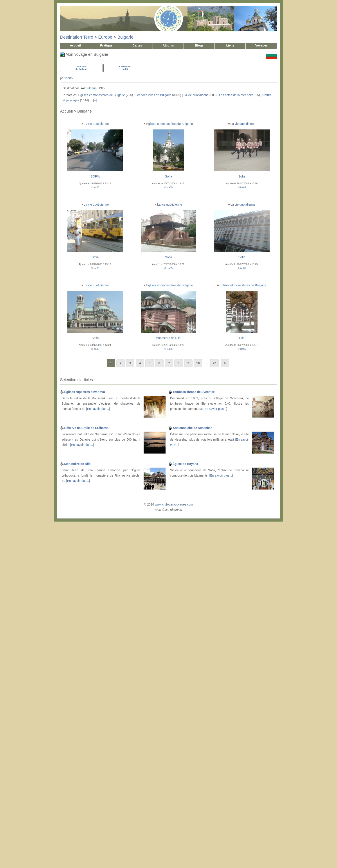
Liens (230, 45)
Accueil (75, 45)
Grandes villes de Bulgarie (153, 95)
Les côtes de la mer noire (236, 95)
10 (198, 363)
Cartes (137, 45)
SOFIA (95, 176)
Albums (168, 45)
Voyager (261, 45)
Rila (242, 338)
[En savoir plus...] (98, 409)
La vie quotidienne (196, 95)
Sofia (169, 176)
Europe (105, 37)
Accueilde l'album (81, 68)
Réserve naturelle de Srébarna (86, 428)
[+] (95, 100)
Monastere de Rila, (169, 338)
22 (214, 363)
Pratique (106, 45)
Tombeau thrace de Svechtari (194, 392)
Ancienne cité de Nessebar (192, 428)
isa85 (69, 78)
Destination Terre (77, 37)
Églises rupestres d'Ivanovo (84, 392)
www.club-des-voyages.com (174, 504)
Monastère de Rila (77, 464)
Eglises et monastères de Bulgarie (102, 95)
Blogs (199, 45)
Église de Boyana (185, 464)
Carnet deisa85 (125, 68)
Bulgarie (125, 37)
